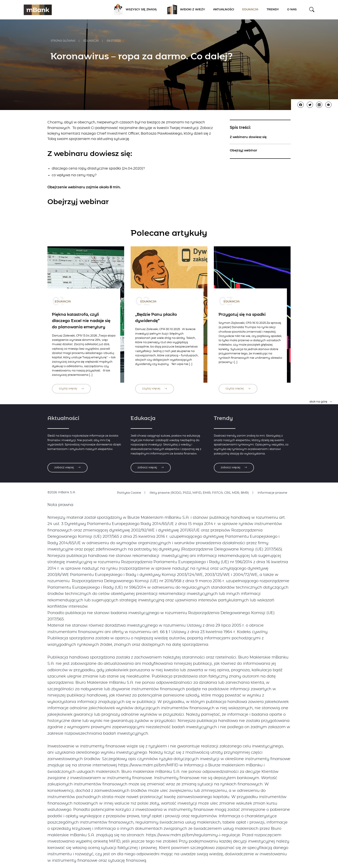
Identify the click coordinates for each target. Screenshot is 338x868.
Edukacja (250, 9)
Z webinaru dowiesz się (248, 137)
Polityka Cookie (129, 493)
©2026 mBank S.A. (62, 492)
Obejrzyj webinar (243, 151)
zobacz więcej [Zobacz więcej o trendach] (234, 468)
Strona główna (63, 41)
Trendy (273, 9)
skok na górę (321, 402)
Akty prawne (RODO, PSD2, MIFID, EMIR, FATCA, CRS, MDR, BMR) (199, 493)
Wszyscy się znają (134, 10)
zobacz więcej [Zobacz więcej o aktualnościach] (67, 468)
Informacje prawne (272, 493)
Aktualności (224, 9)
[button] (312, 9)
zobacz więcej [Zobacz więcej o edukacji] (151, 468)
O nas (292, 9)
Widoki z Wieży (185, 10)
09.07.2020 (114, 41)
